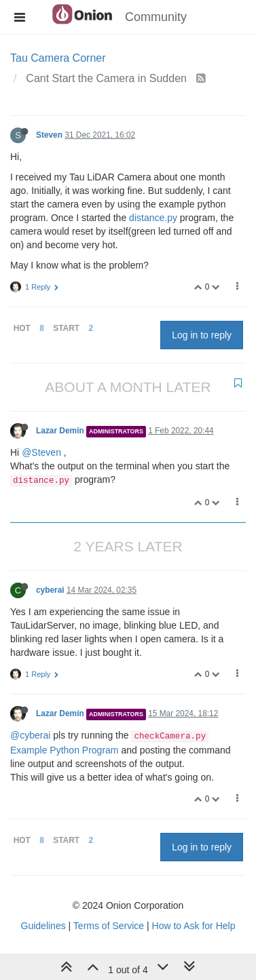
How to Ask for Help (194, 926)
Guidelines (43, 926)
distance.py (153, 218)
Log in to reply (202, 335)
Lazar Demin (60, 431)
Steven (49, 135)
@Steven (41, 452)
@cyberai (30, 735)
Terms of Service (109, 926)
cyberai (50, 590)
